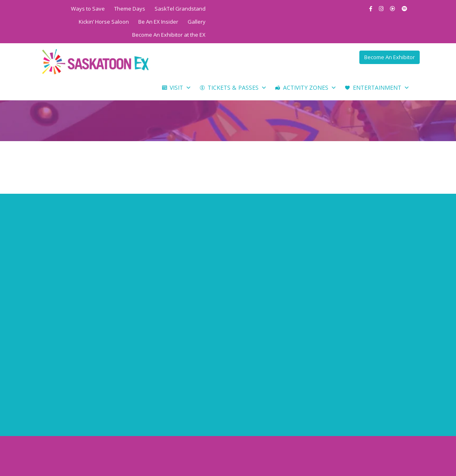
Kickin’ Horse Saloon (104, 22)
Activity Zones (310, 88)
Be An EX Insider (158, 22)
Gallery (197, 22)
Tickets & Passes (237, 88)
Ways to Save (88, 9)
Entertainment (381, 88)
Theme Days (130, 9)
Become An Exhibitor (390, 57)
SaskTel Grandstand (180, 9)
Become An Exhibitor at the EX (169, 35)
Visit (180, 88)
